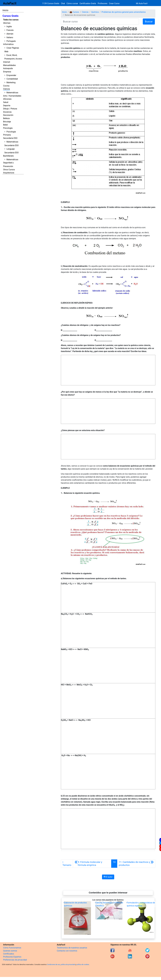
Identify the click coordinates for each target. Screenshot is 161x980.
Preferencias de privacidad (15, 960)
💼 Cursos (74, 12)
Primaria (7, 135)
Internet (7, 62)
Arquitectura (9, 173)
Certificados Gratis (88, 3)
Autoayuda (8, 68)
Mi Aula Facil (142, 3)
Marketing (11, 82)
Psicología (8, 128)
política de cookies (83, 965)
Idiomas (7, 23)
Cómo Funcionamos (12, 948)
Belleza (6, 118)
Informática (8, 44)
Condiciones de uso (54, 965)
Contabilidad (12, 79)
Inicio (5, 10)
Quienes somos (10, 951)
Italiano (10, 37)
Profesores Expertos (12, 957)
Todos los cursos (11, 20)
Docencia (7, 112)
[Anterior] (92, 864)
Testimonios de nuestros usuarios (72, 948)
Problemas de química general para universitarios (124, 12)
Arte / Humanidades (12, 96)
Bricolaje (7, 122)
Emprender (11, 75)
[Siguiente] (136, 864)
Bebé (5, 125)
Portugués (11, 41)
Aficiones (7, 99)
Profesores (103, 3)
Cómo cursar (72, 3)
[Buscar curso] (100, 22)
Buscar (149, 22)
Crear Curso (114, 3)
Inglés (9, 26)
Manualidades (9, 65)
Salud (6, 102)
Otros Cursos (9, 170)
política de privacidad (68, 965)
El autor (108, 877)
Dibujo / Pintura (10, 109)
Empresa (7, 72)
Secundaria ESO (10, 138)
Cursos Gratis (11, 16)
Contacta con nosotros (67, 951)
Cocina (6, 86)
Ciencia (6, 89)
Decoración (8, 115)
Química (95, 12)
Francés (10, 30)
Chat (63, 3)
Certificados (9, 954)
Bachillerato (8, 156)
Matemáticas (12, 93)
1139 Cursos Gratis (51, 3)
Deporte (7, 106)
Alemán (10, 34)
